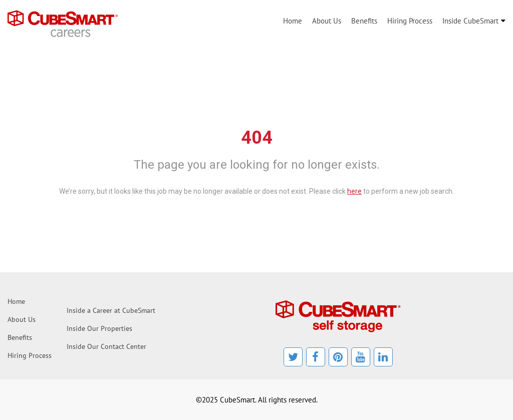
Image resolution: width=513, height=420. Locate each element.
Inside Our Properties (99, 328)
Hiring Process (410, 21)
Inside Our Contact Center (106, 346)
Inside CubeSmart (470, 21)
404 (257, 138)
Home (293, 21)
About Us (327, 21)
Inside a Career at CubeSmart (111, 310)
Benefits (364, 21)
